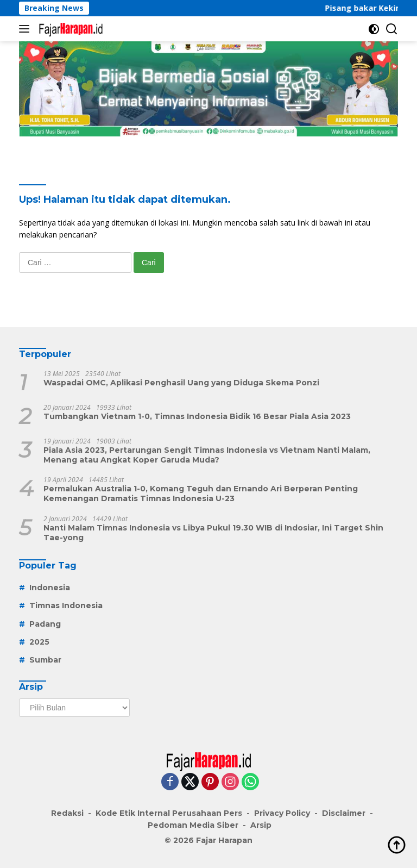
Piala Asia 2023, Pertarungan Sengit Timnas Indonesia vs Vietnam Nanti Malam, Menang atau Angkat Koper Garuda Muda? (207, 455)
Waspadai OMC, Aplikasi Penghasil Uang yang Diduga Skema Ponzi (181, 383)
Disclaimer (344, 813)
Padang (45, 624)
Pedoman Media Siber (193, 825)
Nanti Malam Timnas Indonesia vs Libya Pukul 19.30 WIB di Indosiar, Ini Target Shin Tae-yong (213, 533)
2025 (39, 642)
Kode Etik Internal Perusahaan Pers (169, 813)
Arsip (261, 825)
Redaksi (67, 813)
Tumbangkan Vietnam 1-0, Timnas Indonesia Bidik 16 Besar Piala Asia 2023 (197, 416)
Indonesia (50, 588)
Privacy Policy (282, 813)
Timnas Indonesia (66, 605)
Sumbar (45, 660)
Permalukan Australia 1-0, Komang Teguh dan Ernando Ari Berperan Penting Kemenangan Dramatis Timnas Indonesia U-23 (201, 494)
